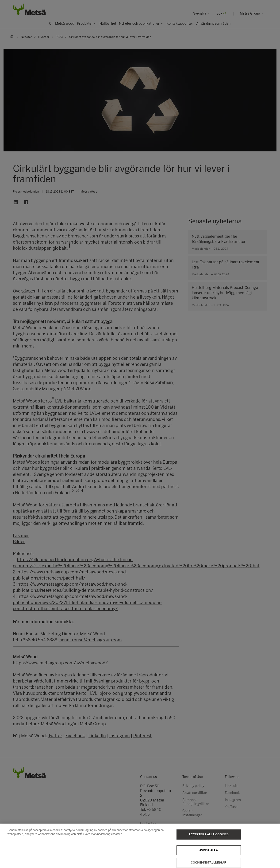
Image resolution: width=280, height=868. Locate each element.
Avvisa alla (209, 855)
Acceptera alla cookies (209, 839)
